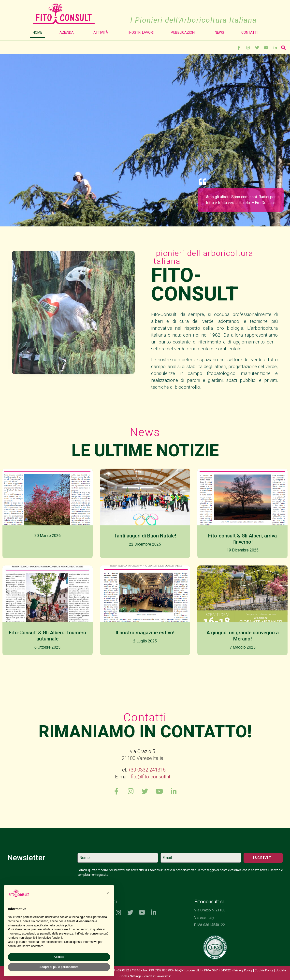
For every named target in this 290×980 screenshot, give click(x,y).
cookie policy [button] (64, 925)
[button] (108, 893)
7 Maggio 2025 (243, 647)
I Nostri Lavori (141, 32)
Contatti (249, 32)
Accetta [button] (59, 957)
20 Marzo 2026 (48, 536)
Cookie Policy (264, 972)
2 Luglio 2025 (145, 641)
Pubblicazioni (184, 32)
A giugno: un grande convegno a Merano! (243, 636)
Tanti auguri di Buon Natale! (145, 536)
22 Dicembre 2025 (145, 544)
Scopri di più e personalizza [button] (59, 967)
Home (37, 32)
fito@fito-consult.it (151, 777)
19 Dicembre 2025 (243, 550)
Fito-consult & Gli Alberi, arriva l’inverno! (242, 539)
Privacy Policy (243, 972)
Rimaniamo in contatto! (145, 732)
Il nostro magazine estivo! (145, 633)
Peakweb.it (163, 978)
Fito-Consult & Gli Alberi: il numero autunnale (48, 636)
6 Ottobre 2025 (47, 647)
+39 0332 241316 (147, 770)
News (219, 32)
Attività (102, 32)
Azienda (68, 32)
